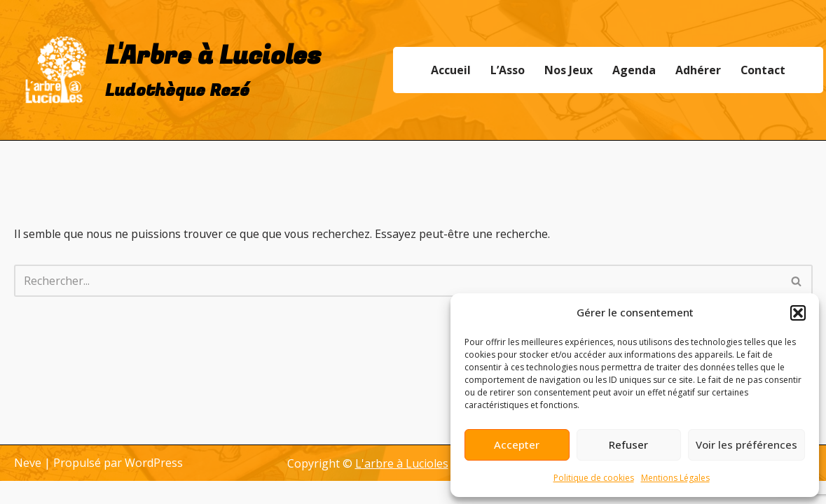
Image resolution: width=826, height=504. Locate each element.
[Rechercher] (398, 281)
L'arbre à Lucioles (402, 486)
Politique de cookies (594, 478)
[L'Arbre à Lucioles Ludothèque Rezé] (167, 70)
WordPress (154, 486)
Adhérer (697, 70)
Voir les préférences (746, 444)
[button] (798, 313)
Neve (28, 486)
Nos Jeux (568, 70)
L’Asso (507, 70)
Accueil (450, 70)
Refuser (628, 444)
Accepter (517, 444)
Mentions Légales (675, 478)
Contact (763, 70)
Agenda (633, 70)
